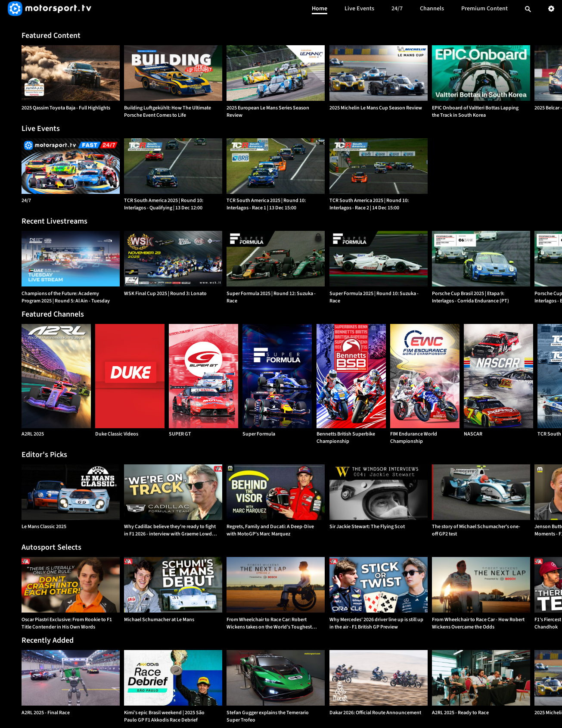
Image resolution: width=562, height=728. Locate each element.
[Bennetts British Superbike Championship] (351, 376)
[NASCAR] (498, 376)
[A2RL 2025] (56, 376)
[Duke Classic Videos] (130, 376)
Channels (432, 9)
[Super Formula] (277, 376)
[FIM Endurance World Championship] (425, 376)
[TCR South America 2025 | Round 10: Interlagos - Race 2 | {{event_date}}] (379, 166)
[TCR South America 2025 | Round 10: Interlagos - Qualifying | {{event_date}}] (173, 166)
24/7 (397, 9)
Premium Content (484, 9)
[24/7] (71, 166)
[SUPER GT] (203, 376)
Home (320, 9)
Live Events (359, 9)
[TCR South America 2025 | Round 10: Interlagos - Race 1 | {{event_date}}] (276, 166)
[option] (71, 73)
